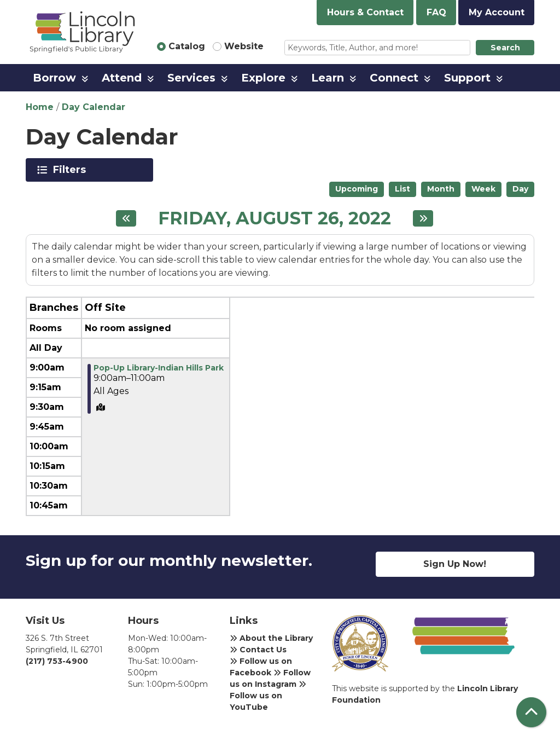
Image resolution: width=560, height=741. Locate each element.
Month (441, 189)
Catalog (187, 46)
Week (483, 189)
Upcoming (357, 189)
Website (244, 46)
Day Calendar (94, 107)
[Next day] (423, 218)
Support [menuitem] (467, 78)
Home (40, 107)
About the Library (271, 638)
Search (505, 48)
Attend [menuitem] (122, 78)
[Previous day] (126, 218)
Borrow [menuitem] (54, 78)
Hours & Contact (365, 12)
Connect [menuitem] (394, 78)
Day (520, 189)
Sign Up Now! (455, 564)
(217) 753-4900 (57, 661)
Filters (71, 170)
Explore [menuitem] (263, 78)
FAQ (436, 12)
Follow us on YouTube (268, 696)
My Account (497, 12)
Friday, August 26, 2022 (275, 218)
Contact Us (258, 650)
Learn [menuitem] (328, 78)
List (402, 189)
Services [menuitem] (191, 78)
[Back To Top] (531, 712)
